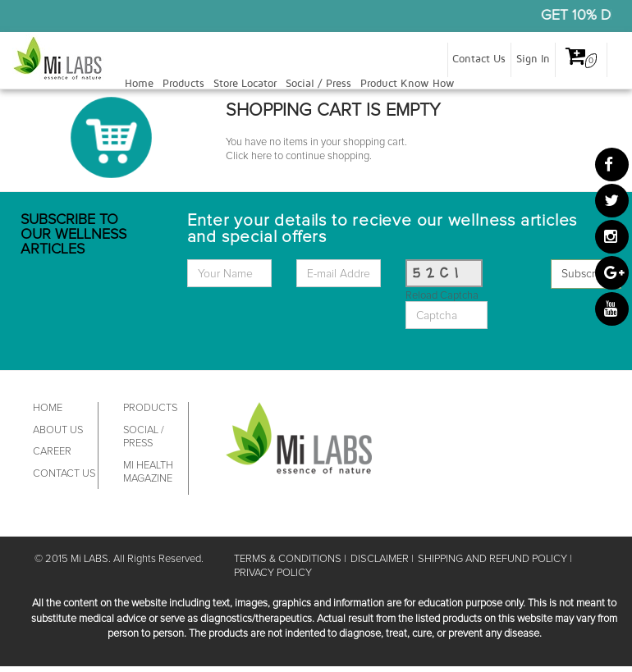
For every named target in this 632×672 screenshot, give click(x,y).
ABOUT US (58, 430)
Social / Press (318, 84)
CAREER (52, 452)
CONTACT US (64, 474)
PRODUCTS (150, 408)
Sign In (533, 59)
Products (183, 84)
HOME (48, 408)
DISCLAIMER (380, 559)
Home (139, 84)
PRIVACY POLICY (273, 573)
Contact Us (479, 59)
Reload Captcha (442, 296)
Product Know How (408, 84)
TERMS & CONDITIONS (288, 559)
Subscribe (586, 274)
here (261, 156)
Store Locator (245, 84)
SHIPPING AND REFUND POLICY (492, 559)
